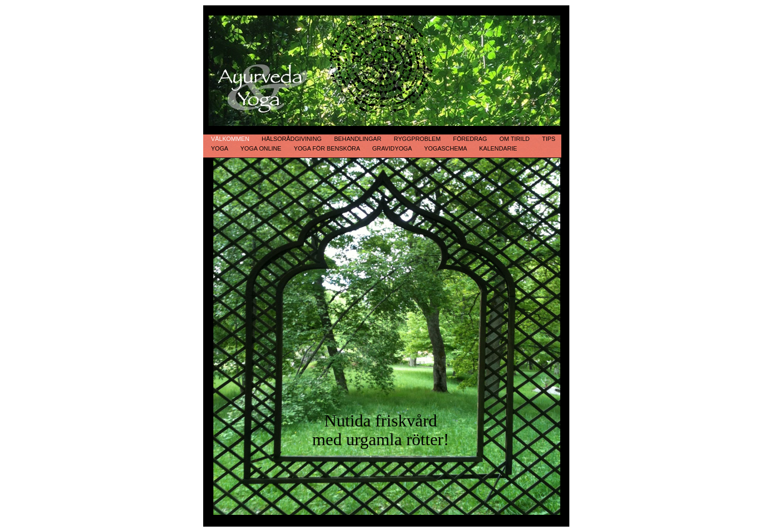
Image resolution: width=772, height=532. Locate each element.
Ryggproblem (418, 139)
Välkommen (231, 139)
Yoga (221, 148)
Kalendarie (498, 148)
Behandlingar (358, 139)
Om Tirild (515, 139)
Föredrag (471, 139)
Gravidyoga (393, 148)
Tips (549, 139)
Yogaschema (446, 148)
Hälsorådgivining (292, 139)
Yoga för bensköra (328, 148)
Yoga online (262, 148)
